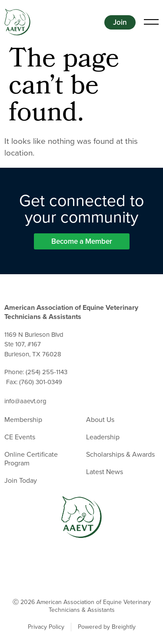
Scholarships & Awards (120, 455)
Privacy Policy (46, 627)
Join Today (21, 481)
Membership (23, 420)
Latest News (105, 472)
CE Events (20, 437)
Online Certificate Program (31, 459)
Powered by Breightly (107, 627)
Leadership (103, 437)
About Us (100, 420)
